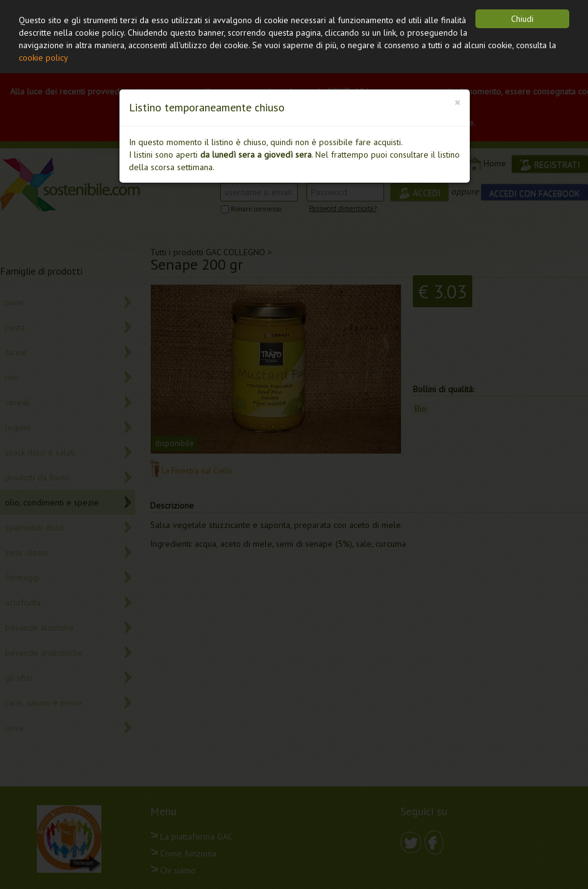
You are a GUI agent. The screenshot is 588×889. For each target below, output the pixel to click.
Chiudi (522, 19)
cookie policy (43, 58)
